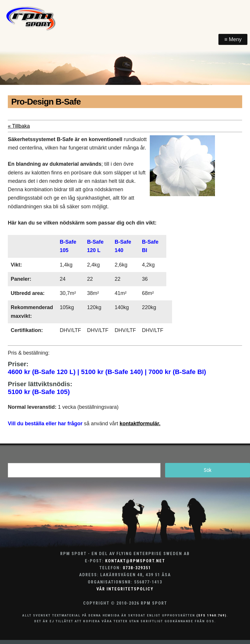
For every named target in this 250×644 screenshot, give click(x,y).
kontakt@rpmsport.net (135, 561)
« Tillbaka (19, 126)
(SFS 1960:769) (211, 615)
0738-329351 (137, 568)
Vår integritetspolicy (125, 589)
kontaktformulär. (140, 424)
